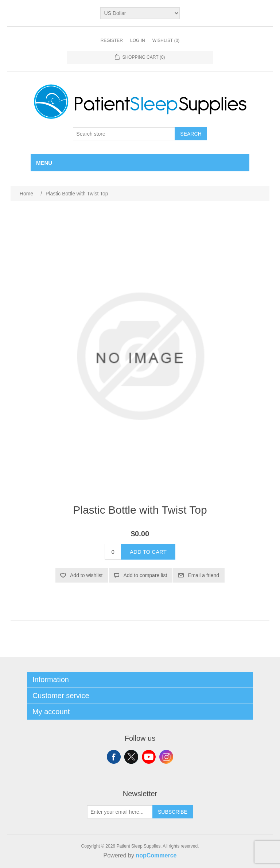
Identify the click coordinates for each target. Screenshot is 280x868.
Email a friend (203, 575)
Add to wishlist (86, 575)
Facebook (114, 757)
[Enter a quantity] (113, 552)
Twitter (131, 757)
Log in (138, 40)
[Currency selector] (140, 13)
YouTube (149, 757)
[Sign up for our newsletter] (120, 812)
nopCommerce (156, 855)
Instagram (166, 757)
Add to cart (148, 552)
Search (191, 134)
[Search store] (124, 134)
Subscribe (173, 812)
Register (112, 40)
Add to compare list (145, 575)
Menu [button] (44, 163)
